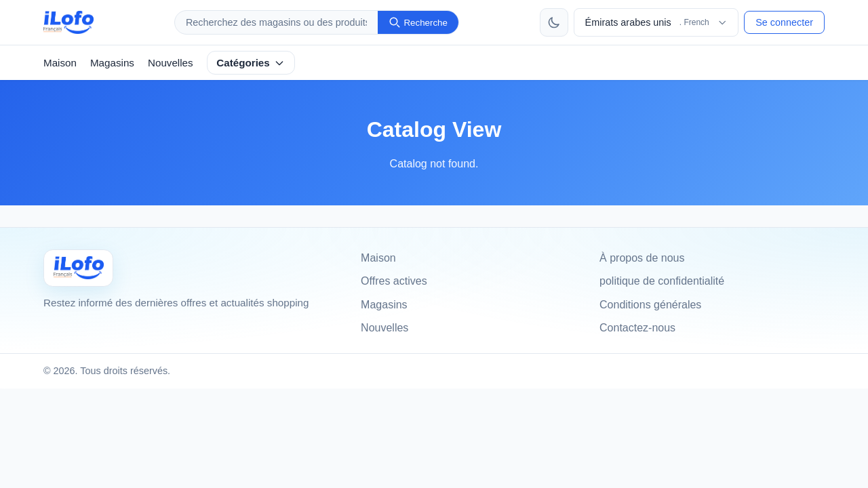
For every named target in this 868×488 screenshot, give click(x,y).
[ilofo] (68, 22)
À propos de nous (642, 258)
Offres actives (394, 281)
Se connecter (784, 22)
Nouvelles (171, 63)
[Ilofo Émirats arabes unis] (78, 268)
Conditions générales (650, 305)
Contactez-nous (637, 328)
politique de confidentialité (662, 281)
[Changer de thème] (554, 22)
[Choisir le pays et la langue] (656, 22)
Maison (60, 63)
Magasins (112, 63)
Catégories (251, 63)
